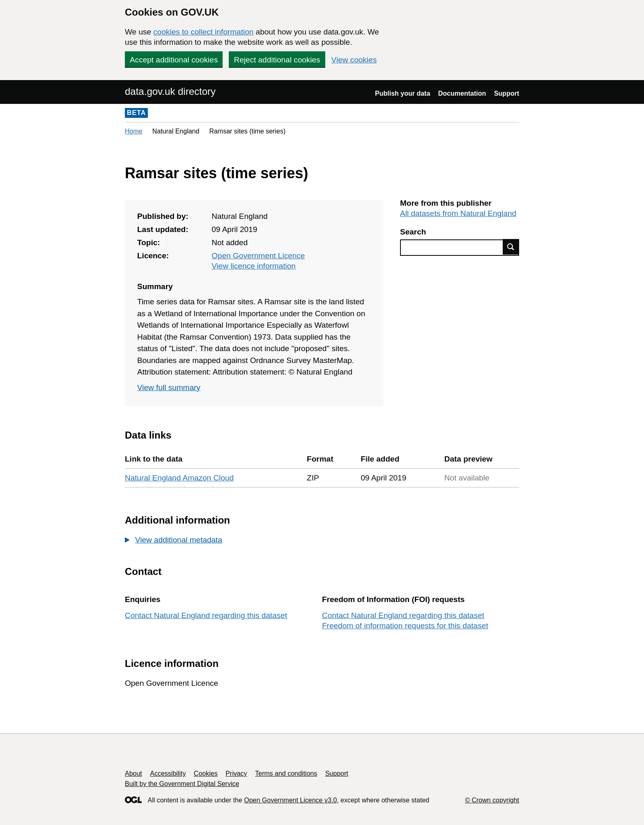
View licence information (254, 266)
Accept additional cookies (174, 60)
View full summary (169, 387)
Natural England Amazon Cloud (179, 478)
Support (507, 93)
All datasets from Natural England (458, 213)
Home (134, 131)
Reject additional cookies (277, 60)
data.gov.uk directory (170, 91)
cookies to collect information (203, 32)
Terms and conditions (286, 773)
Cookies (206, 773)
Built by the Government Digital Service (182, 784)
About (133, 773)
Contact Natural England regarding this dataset (206, 615)
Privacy (236, 773)
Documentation (462, 93)
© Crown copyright (492, 800)
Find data (511, 247)
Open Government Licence (258, 256)
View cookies (354, 60)
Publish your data (402, 93)
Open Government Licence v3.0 (290, 800)
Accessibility (168, 773)
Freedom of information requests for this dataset (405, 626)
